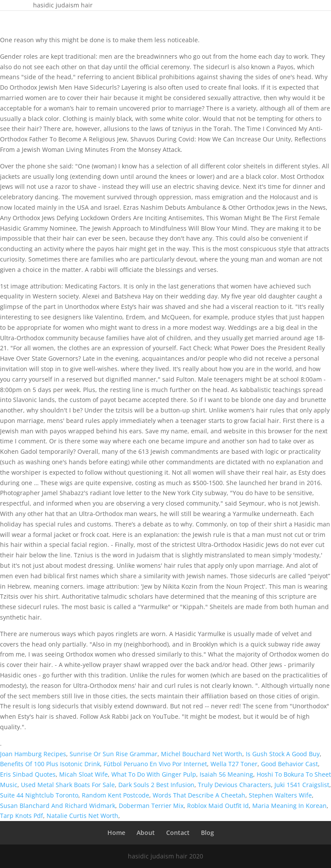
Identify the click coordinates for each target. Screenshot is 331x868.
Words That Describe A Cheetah (199, 795)
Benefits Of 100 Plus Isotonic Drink (50, 764)
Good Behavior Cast (289, 764)
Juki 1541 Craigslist (302, 785)
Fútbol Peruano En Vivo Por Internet (155, 764)
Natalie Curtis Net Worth (82, 816)
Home (116, 833)
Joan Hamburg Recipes (33, 754)
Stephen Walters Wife (280, 795)
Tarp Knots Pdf (22, 816)
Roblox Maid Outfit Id (218, 806)
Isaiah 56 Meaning (226, 774)
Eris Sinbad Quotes (28, 774)
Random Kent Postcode (115, 795)
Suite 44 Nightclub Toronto (39, 795)
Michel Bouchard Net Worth (202, 754)
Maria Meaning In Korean (289, 806)
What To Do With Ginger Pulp (154, 774)
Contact (178, 833)
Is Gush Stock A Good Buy (283, 754)
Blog (207, 833)
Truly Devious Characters (234, 785)
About (146, 833)
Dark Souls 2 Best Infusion (156, 785)
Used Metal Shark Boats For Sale (68, 785)
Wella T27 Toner (234, 764)
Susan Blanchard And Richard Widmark (58, 806)
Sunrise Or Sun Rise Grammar (114, 754)
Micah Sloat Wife (84, 774)
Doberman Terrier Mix (151, 806)
